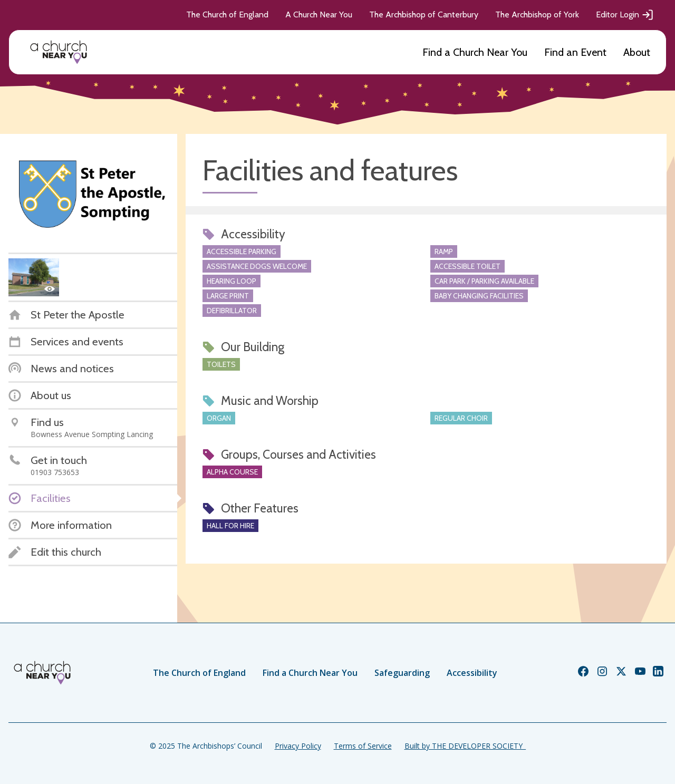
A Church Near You (319, 14)
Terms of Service (363, 746)
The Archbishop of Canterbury (424, 14)
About (637, 52)
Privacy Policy (298, 746)
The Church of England (227, 14)
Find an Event (575, 52)
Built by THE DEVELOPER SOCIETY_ (465, 746)
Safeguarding (402, 673)
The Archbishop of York (537, 14)
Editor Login (625, 15)
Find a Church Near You (475, 52)
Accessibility (472, 673)
